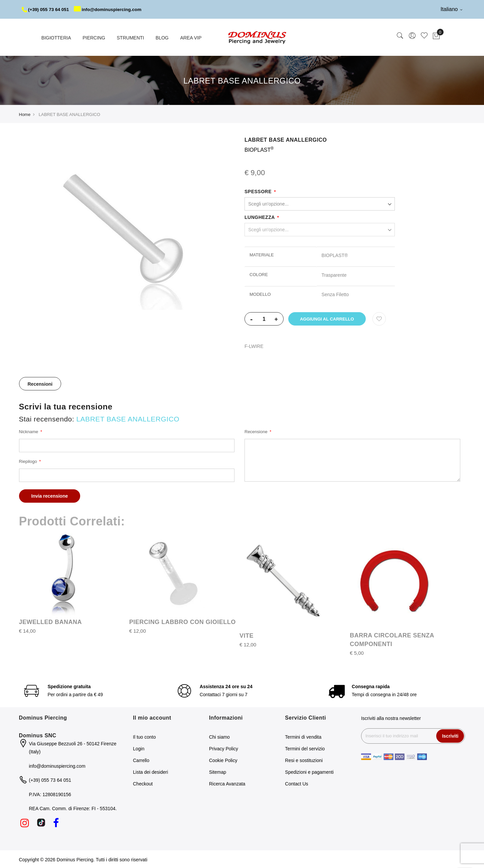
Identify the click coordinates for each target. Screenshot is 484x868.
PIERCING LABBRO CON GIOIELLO (183, 621)
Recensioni (40, 383)
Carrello (141, 760)
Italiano (451, 9)
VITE (247, 635)
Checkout (143, 783)
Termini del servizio (305, 748)
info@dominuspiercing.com (111, 9)
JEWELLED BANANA (51, 621)
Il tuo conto (144, 736)
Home (25, 114)
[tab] (40, 383)
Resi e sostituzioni (304, 760)
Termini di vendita (303, 736)
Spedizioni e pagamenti (309, 771)
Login (139, 748)
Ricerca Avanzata (227, 783)
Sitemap (218, 771)
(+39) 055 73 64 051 (46, 9)
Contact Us (296, 783)
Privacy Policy (224, 748)
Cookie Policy (223, 760)
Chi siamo (219, 736)
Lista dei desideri (150, 771)
